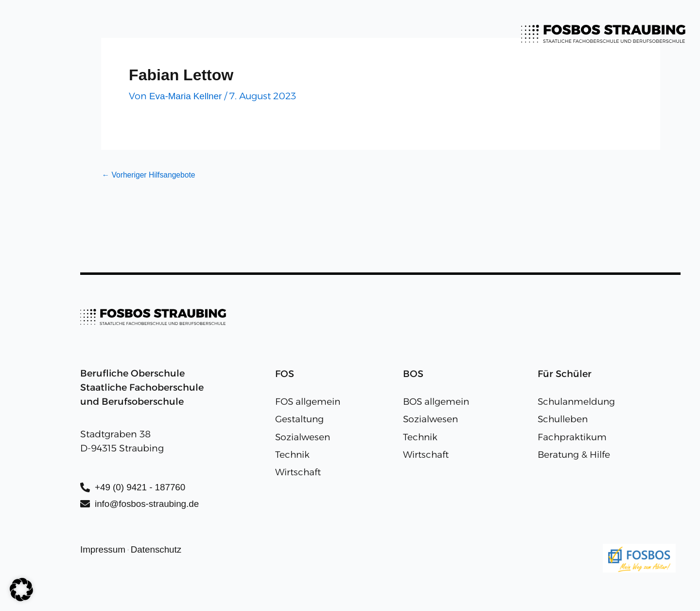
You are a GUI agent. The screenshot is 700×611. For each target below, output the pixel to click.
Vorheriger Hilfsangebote (150, 175)
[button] (21, 590)
